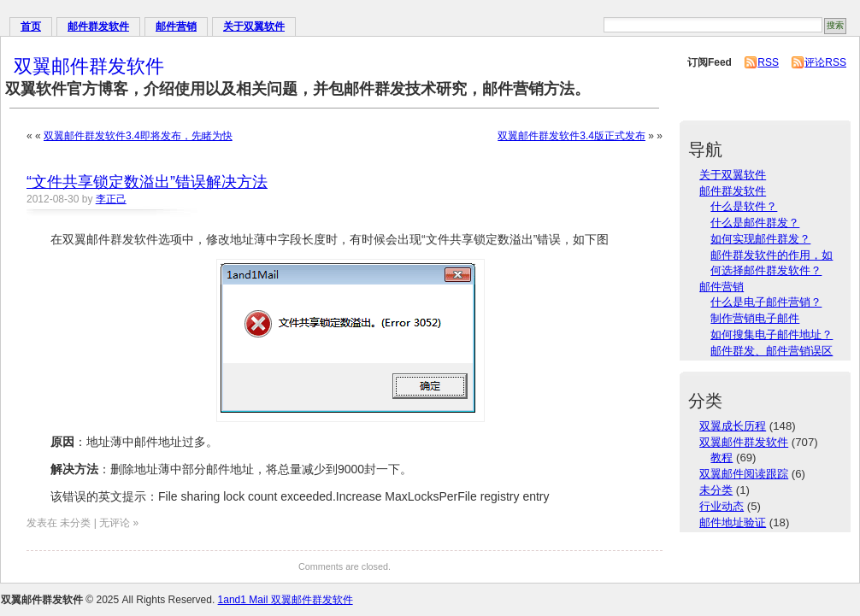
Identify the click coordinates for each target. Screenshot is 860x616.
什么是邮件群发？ (755, 223)
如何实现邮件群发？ (760, 239)
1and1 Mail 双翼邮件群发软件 (286, 600)
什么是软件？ (744, 206)
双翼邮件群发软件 (89, 66)
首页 (31, 26)
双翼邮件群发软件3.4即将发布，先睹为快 (138, 136)
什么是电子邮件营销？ (766, 302)
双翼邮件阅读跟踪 (744, 474)
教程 (722, 458)
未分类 (716, 490)
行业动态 (722, 506)
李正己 (111, 199)
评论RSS (825, 62)
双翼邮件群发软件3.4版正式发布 (571, 136)
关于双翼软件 (254, 26)
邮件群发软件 (98, 26)
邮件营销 (176, 26)
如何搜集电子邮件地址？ (772, 334)
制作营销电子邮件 (755, 318)
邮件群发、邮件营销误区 (772, 351)
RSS (768, 62)
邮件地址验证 (733, 522)
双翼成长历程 (733, 426)
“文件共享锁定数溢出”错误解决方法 (147, 182)
